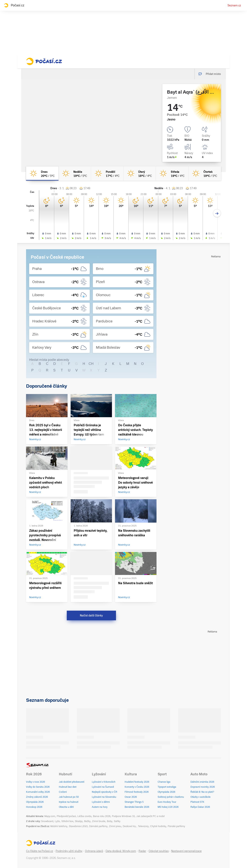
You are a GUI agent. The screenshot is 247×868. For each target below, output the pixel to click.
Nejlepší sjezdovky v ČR (104, 792)
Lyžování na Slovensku (104, 797)
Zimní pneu (115, 826)
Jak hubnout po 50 (69, 797)
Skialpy (79, 821)
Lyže (57, 821)
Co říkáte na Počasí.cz (40, 851)
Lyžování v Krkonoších (104, 782)
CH (91, 364)
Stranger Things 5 (134, 802)
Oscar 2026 (131, 797)
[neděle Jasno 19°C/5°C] (75, 173)
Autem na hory (100, 807)
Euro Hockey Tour (167, 802)
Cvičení (63, 792)
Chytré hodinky (158, 826)
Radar (142, 851)
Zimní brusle (99, 821)
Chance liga (164, 782)
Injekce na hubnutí (69, 802)
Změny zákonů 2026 (37, 797)
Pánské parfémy (176, 826)
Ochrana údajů (94, 851)
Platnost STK (197, 802)
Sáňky (117, 821)
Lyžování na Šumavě (103, 787)
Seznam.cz (234, 5)
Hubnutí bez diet (68, 787)
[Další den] (217, 213)
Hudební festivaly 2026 (137, 782)
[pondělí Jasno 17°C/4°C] (107, 173)
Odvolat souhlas (159, 851)
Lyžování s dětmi (101, 802)
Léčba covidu (84, 816)
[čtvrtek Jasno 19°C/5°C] (205, 173)
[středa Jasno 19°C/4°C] (172, 173)
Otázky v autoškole (200, 797)
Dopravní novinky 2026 (203, 787)
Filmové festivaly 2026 (137, 792)
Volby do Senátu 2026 (38, 787)
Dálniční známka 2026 (202, 782)
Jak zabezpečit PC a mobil (150, 816)
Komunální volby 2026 (38, 792)
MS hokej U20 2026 (168, 807)
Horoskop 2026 (34, 807)
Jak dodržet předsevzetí (72, 782)
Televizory (143, 826)
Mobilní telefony (59, 826)
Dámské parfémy (98, 826)
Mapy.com (50, 816)
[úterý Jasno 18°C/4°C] (140, 173)
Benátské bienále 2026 (137, 807)
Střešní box (67, 821)
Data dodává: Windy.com (121, 851)
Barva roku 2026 (102, 816)
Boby (110, 821)
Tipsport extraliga (167, 787)
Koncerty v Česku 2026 (137, 787)
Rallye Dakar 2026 (200, 807)
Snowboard (47, 821)
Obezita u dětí (66, 807)
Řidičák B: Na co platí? (202, 792)
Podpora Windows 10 (123, 816)
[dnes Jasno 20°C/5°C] (42, 173)
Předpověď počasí (66, 816)
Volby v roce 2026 (36, 782)
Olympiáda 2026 (35, 802)
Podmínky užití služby (69, 851)
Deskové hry (130, 826)
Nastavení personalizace (186, 851)
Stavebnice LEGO (78, 826)
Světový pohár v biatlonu (171, 797)
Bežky (87, 821)
